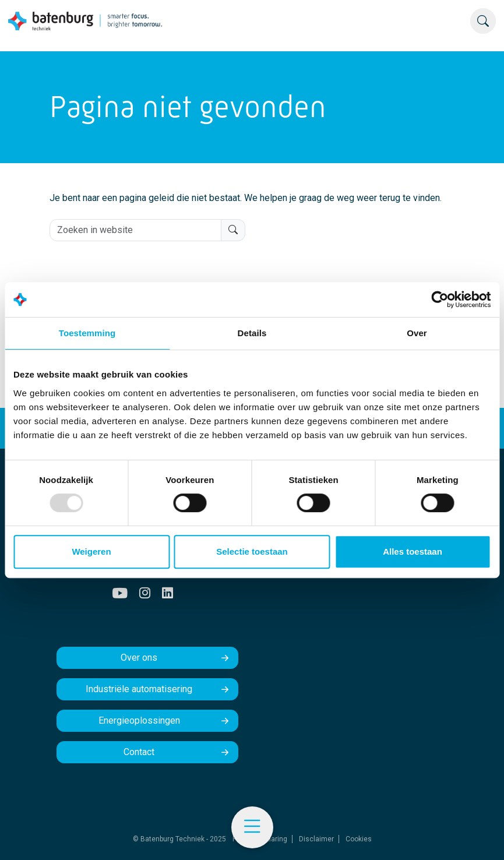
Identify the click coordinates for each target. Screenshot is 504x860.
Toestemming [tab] (87, 333)
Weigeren (91, 551)
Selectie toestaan (252, 551)
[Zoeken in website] (135, 230)
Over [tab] (417, 333)
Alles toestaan (413, 551)
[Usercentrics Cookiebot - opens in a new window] (440, 299)
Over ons (139, 658)
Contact (139, 752)
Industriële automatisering (139, 689)
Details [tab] (252, 333)
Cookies (359, 839)
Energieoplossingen (139, 720)
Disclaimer (316, 839)
